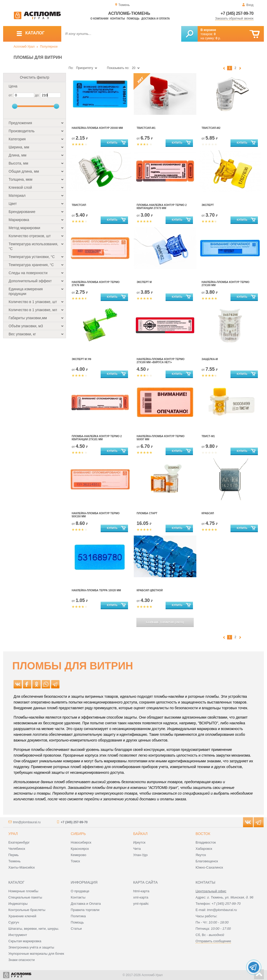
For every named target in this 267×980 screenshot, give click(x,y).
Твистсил (79, 205)
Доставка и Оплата (86, 904)
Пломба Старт (147, 513)
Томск (75, 861)
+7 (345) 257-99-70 (237, 13)
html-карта (141, 891)
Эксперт (208, 205)
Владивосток (206, 842)
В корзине (208, 30)
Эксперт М (144, 282)
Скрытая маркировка (25, 941)
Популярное (49, 47)
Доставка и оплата (156, 19)
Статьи (76, 929)
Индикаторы (18, 904)
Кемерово (78, 855)
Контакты (118, 19)
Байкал (140, 834)
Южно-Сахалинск (209, 867)
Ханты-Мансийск (22, 867)
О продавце (80, 891)
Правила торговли (85, 910)
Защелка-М (210, 359)
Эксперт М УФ (81, 359)
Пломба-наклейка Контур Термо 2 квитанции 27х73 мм (162, 207)
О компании (99, 19)
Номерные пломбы (23, 891)
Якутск (201, 855)
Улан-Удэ (140, 855)
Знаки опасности (22, 960)
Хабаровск (204, 849)
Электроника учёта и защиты (31, 947)
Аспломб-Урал (24, 47)
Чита (137, 849)
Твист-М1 (208, 436)
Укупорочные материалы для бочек (36, 954)
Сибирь (78, 834)
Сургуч (14, 922)
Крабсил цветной (150, 590)
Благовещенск (207, 861)
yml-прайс (141, 904)
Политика (78, 916)
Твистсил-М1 (146, 128)
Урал (13, 834)
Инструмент (18, 935)
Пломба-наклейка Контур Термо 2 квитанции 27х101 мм (97, 438)
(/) (165, 622)
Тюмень (14, 861)
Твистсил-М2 (211, 128)
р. (218, 38)
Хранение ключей (22, 916)
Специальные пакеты (25, 897)
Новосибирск (81, 842)
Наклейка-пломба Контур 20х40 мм (97, 128)
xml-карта (141, 897)
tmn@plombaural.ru (27, 822)
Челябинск (17, 849)
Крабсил (208, 513)
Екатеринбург (19, 842)
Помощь (133, 19)
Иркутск (139, 842)
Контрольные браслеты (27, 910)
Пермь (14, 855)
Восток (203, 834)
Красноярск (80, 849)
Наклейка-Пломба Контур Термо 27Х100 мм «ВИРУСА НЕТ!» (161, 361)
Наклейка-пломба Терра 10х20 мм (96, 590)
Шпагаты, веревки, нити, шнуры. (34, 929)
